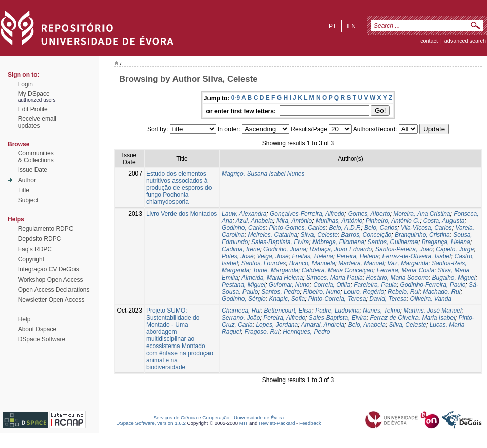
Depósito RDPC (40, 239)
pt (333, 26)
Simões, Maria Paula (335, 278)
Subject (28, 200)
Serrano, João (241, 318)
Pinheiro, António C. (393, 221)
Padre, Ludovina (337, 311)
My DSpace (34, 94)
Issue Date (33, 170)
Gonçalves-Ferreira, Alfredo (307, 214)
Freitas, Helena (312, 256)
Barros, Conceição (367, 235)
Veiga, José (272, 256)
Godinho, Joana (285, 249)
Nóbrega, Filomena (338, 242)
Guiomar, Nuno (289, 285)
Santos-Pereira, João (404, 249)
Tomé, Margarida (275, 270)
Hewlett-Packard (277, 423)
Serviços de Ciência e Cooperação (192, 417)
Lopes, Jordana (277, 325)
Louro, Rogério (364, 292)
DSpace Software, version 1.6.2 (151, 423)
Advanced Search (465, 41)
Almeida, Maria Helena (272, 278)
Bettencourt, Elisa (288, 311)
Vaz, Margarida (408, 263)
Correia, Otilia (332, 285)
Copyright (31, 259)
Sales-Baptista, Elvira (280, 242)
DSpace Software (42, 339)
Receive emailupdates (37, 122)
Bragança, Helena (446, 242)
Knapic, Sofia (287, 299)
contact (429, 41)
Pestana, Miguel (243, 285)
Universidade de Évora (259, 417)
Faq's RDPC (35, 249)
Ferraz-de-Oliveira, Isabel (416, 256)
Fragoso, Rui (262, 332)
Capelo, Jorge (455, 249)
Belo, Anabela (367, 325)
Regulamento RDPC (46, 229)
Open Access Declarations (54, 290)
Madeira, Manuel (361, 263)
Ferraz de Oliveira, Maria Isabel (412, 318)
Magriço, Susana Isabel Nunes (263, 174)
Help (25, 319)
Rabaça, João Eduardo (341, 249)
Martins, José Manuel (433, 311)
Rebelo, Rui (404, 292)
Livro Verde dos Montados (181, 214)
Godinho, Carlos (244, 228)
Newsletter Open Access (51, 300)
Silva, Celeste (319, 235)
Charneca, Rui (241, 311)
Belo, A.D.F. (345, 228)
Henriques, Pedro (306, 332)
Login (26, 84)
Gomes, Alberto (369, 214)
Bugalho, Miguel (454, 278)
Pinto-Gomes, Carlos (297, 228)
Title (24, 190)
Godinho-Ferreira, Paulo (433, 285)
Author (27, 180)
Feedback (310, 423)
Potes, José (238, 256)
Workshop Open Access (51, 280)
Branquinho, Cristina (422, 235)
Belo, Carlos (381, 228)
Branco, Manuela (312, 263)
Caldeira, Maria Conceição (338, 270)
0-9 (236, 98)
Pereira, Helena (357, 256)
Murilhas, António (339, 221)
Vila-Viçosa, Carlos (426, 228)
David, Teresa (388, 299)
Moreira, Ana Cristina (422, 214)
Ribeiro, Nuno (322, 292)
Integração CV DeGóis (49, 269)
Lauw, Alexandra (244, 214)
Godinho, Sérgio (244, 299)
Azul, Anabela (255, 221)
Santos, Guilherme (393, 242)
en (351, 26)
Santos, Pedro (281, 292)
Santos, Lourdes (264, 263)
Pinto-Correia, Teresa (337, 299)
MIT (244, 423)
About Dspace (37, 329)
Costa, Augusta (444, 221)
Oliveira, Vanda (431, 299)
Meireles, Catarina (272, 235)
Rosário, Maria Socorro (397, 278)
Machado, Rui (441, 292)
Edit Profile (33, 109)
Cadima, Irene (241, 249)
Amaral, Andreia (323, 325)
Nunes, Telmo (381, 311)
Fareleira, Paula (375, 285)
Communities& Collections (36, 157)
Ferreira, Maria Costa (406, 270)
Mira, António (294, 221)
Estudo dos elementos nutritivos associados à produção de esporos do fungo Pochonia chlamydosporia (179, 188)
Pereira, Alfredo (284, 318)
